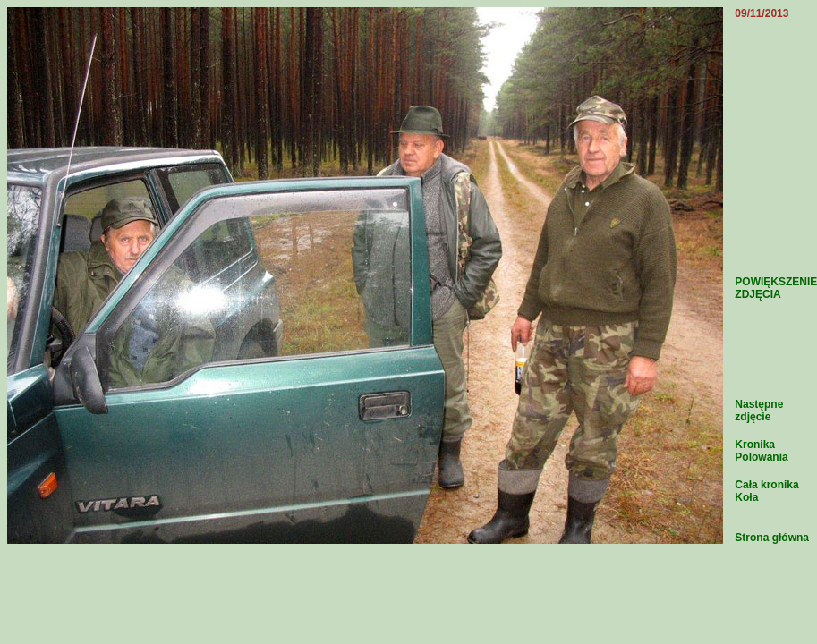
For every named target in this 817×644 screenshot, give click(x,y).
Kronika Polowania (761, 451)
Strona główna (772, 538)
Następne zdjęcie (759, 411)
